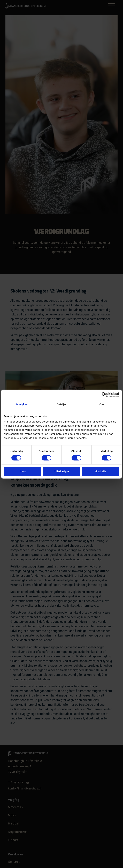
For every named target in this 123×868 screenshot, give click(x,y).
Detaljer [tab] (62, 404)
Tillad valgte (62, 471)
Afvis (23, 471)
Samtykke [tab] (21, 404)
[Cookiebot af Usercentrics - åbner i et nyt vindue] (104, 395)
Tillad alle (100, 471)
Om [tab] (102, 404)
